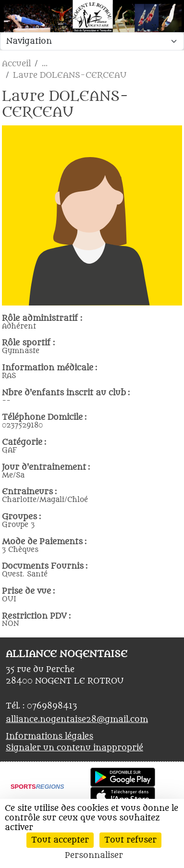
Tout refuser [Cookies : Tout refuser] (130, 840)
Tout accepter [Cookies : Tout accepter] (60, 840)
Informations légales (49, 736)
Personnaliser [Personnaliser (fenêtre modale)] (94, 856)
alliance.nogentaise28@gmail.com (77, 720)
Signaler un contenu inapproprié (74, 748)
